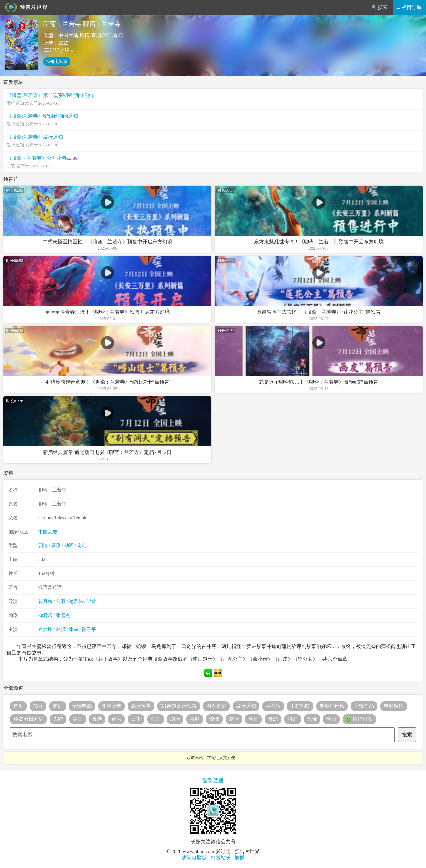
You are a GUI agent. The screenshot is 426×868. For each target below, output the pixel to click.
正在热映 (300, 706)
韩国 (156, 719)
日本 (136, 719)
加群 (38, 706)
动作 (253, 719)
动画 (69, 546)
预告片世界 (25, 7)
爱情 (234, 719)
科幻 (293, 719)
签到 (58, 706)
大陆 (58, 719)
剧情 (43, 546)
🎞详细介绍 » (58, 50)
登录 (207, 781)
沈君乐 (45, 616)
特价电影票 (57, 61)
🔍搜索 (380, 7)
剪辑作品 (364, 706)
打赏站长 (221, 858)
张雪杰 (63, 616)
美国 (78, 719)
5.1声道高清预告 (179, 706)
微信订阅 (359, 719)
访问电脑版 (194, 858)
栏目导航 (409, 7)
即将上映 (111, 706)
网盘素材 (216, 706)
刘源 (61, 602)
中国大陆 (48, 532)
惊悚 (214, 719)
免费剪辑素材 (28, 719)
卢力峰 (45, 630)
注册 (219, 781)
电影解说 (394, 706)
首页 (18, 706)
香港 (97, 719)
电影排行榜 (332, 706)
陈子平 (89, 630)
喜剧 (56, 546)
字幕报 (273, 706)
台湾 (116, 719)
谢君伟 (76, 602)
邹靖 (91, 602)
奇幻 (82, 546)
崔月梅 (45, 602)
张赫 (74, 630)
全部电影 (82, 706)
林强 (61, 630)
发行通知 (246, 706)
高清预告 (141, 706)
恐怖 (312, 719)
